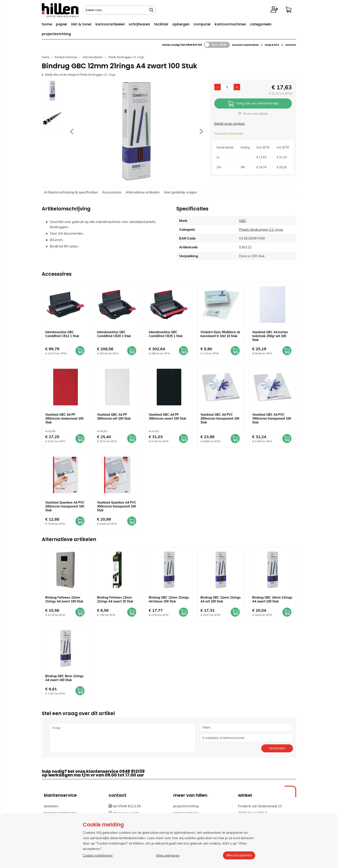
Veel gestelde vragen (180, 192)
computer (202, 24)
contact (291, 45)
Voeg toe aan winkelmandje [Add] (253, 104)
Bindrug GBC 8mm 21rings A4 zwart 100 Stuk (64, 678)
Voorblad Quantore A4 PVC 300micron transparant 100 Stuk (117, 506)
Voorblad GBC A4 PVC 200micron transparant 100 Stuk (220, 418)
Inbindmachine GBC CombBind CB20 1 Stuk (114, 334)
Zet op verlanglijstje (253, 114)
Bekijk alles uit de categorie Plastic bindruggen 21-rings (79, 75)
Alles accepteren (239, 855)
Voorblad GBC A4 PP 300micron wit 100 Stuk (114, 417)
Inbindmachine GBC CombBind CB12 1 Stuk (62, 334)
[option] (52, 91)
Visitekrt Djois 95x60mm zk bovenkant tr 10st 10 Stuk (220, 334)
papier (62, 24)
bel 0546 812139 (125, 806)
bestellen (51, 806)
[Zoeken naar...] (151, 10)
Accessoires (112, 192)
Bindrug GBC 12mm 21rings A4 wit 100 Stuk (221, 599)
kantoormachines (230, 24)
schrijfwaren (139, 24)
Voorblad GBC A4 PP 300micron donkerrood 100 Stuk (64, 418)
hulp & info (272, 45)
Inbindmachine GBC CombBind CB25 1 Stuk (166, 334)
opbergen (181, 24)
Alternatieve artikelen (143, 192)
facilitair (161, 24)
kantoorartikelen (110, 24)
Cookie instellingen (98, 855)
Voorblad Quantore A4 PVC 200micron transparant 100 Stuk (65, 506)
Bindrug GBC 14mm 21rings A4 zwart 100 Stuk (272, 599)
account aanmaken (245, 45)
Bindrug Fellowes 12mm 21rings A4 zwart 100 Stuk (64, 599)
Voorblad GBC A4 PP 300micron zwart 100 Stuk (167, 417)
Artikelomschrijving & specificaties (71, 192)
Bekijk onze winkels (230, 123)
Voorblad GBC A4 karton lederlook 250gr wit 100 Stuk (270, 336)
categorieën (261, 24)
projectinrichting (56, 34)
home (47, 24)
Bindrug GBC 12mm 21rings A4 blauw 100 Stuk (169, 599)
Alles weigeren (168, 855)
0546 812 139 (194, 45)
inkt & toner (81, 24)
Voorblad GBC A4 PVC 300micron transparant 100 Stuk (272, 418)
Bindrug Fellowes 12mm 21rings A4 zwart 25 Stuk (115, 599)
